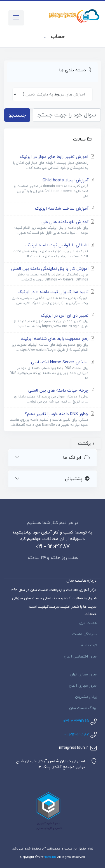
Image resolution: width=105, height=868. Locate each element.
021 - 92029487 (53, 547)
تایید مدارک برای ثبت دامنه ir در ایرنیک (53, 297)
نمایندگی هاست (84, 634)
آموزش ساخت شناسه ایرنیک (65, 209)
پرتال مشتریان (86, 697)
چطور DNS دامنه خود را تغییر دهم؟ (53, 419)
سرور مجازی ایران (83, 675)
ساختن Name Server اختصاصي (53, 370)
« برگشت (86, 444)
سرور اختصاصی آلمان (80, 657)
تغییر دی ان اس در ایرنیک (53, 321)
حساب (57, 37)
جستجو (17, 115)
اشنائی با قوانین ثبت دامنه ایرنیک (53, 251)
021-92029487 (77, 735)
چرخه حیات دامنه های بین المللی (53, 396)
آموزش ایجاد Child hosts (53, 188)
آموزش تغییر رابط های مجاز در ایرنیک (53, 162)
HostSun (50, 857)
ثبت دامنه (89, 645)
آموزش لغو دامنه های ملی (53, 227)
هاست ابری (88, 623)
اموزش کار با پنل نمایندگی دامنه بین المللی (53, 274)
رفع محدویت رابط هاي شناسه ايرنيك (53, 344)
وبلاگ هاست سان (83, 708)
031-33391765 (76, 721)
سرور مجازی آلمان (83, 686)
